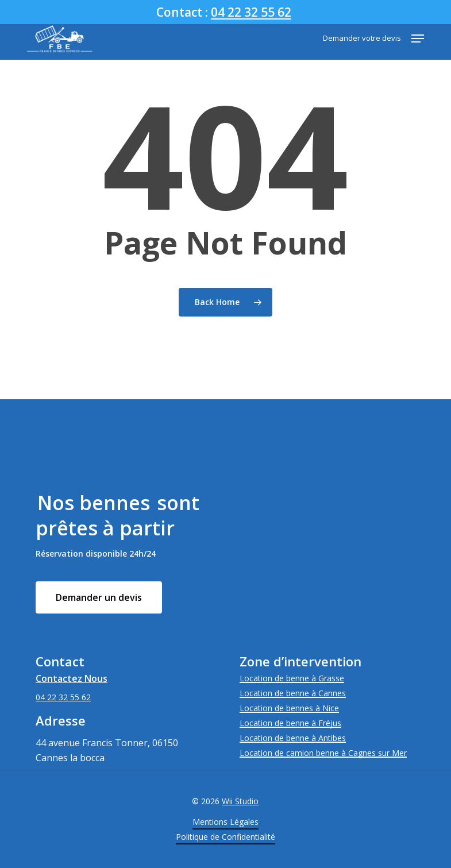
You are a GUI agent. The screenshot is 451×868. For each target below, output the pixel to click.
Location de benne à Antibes (293, 738)
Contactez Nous (72, 678)
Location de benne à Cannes (293, 693)
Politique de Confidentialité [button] (225, 837)
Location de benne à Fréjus (290, 723)
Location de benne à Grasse (292, 678)
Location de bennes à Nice (289, 708)
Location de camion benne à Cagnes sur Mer (323, 753)
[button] (418, 38)
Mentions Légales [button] (225, 822)
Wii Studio (240, 801)
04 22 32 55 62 (251, 12)
